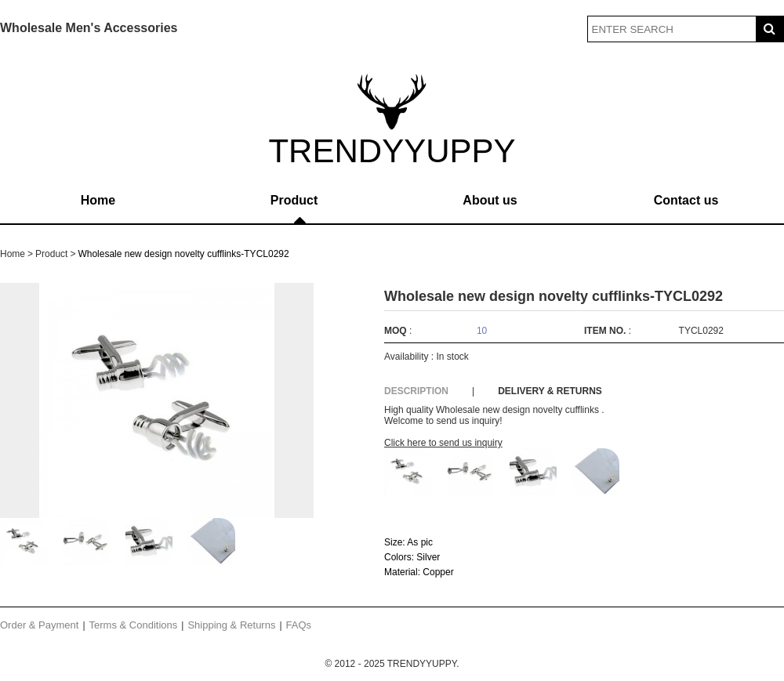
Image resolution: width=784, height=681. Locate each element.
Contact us (686, 200)
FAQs (299, 625)
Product (294, 200)
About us (490, 200)
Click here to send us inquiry (443, 443)
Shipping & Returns (231, 625)
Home (98, 200)
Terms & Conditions (134, 625)
